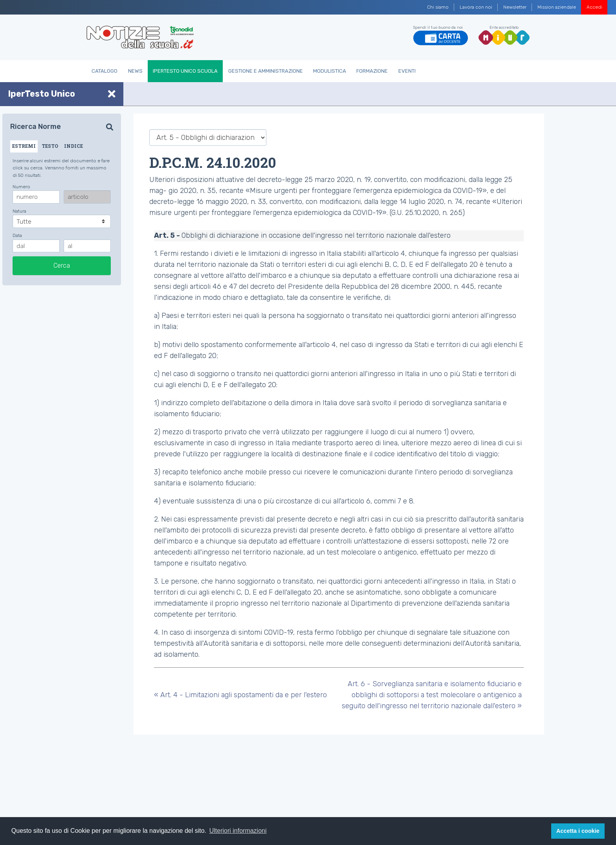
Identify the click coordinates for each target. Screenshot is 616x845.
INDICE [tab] (73, 146)
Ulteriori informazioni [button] (238, 831)
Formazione (372, 71)
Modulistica (330, 71)
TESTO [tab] (50, 146)
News (135, 71)
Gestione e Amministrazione (266, 71)
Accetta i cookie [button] (578, 831)
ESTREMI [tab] (24, 146)
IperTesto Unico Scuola (185, 71)
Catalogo (104, 71)
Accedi (594, 7)
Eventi (407, 71)
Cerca (62, 265)
